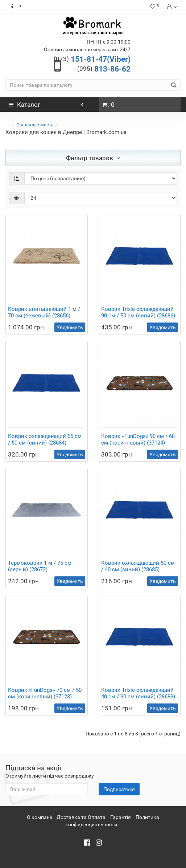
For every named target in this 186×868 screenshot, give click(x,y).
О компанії (39, 817)
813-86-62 (104, 69)
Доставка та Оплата (81, 817)
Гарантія (121, 817)
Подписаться (119, 789)
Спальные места (35, 125)
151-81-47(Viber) (92, 59)
